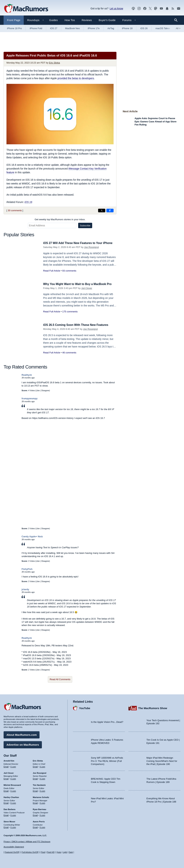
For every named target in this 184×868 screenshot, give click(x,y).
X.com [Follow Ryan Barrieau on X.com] (42, 815)
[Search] (177, 20)
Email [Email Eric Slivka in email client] (35, 766)
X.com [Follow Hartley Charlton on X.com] (13, 802)
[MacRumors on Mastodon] (156, 9)
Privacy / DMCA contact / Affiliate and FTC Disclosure (27, 842)
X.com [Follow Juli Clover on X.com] (13, 778)
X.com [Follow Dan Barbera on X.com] (13, 815)
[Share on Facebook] (110, 211)
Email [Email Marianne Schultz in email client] (35, 802)
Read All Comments (60, 679)
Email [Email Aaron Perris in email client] (35, 827)
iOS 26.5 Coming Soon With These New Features (78, 325)
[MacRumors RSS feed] (173, 9)
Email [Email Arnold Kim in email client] (6, 766)
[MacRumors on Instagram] (139, 9)
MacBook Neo (73, 28)
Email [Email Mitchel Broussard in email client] (6, 790)
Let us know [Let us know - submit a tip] (116, 8)
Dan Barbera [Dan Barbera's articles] (9, 809)
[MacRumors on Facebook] (145, 9)
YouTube (85, 707)
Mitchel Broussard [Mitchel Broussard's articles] (12, 784)
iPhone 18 (127, 28)
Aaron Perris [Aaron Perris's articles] (39, 821)
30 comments (15, 210)
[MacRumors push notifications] (167, 9)
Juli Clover (87, 292)
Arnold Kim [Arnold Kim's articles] (9, 760)
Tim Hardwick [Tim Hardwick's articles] (39, 784)
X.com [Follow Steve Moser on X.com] (13, 827)
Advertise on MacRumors (23, 744)
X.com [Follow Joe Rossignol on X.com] (42, 778)
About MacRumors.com (22, 734)
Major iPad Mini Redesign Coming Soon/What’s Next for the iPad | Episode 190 (162, 760)
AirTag (111, 28)
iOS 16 (28, 202)
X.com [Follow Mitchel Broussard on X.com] (13, 790)
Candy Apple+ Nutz (32, 536)
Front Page (14, 20)
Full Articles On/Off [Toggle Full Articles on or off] (30, 852)
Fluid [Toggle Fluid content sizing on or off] (43, 852)
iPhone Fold (36, 28)
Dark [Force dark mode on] (71, 852)
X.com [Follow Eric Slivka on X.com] (42, 766)
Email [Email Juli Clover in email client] (6, 778)
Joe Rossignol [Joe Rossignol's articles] (40, 772)
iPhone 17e (94, 28)
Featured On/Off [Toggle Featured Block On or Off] (12, 852)
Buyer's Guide (107, 20)
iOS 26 (144, 28)
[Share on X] (102, 211)
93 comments (69, 275)
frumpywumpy (30, 398)
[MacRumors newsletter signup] (179, 9)
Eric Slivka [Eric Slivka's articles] (38, 760)
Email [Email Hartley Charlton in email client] (6, 802)
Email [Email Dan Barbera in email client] (6, 815)
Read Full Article (52, 275)
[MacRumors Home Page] (26, 9)
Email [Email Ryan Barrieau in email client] (35, 815)
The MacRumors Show (153, 707)
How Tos (70, 20)
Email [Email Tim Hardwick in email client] (35, 790)
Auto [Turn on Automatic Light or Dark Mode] (59, 852)
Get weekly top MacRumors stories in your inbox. (60, 219)
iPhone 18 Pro (14, 28)
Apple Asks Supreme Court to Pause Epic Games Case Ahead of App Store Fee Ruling (156, 121)
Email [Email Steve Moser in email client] (6, 827)
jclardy (25, 589)
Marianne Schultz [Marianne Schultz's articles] (41, 796)
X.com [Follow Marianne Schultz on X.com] (42, 802)
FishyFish (27, 569)
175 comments (70, 316)
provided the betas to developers (76, 78)
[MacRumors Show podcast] (133, 9)
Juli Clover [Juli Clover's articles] (9, 772)
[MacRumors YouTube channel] (161, 9)
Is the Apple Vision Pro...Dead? (107, 721)
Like (38, 390)
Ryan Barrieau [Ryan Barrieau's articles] (40, 809)
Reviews (87, 20)
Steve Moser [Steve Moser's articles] (9, 821)
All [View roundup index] (178, 28)
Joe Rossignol (91, 251)
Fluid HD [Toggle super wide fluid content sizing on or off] (51, 852)
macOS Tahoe (163, 28)
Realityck (27, 375)
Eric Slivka (55, 63)
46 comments (69, 353)
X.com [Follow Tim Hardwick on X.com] (42, 790)
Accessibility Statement (14, 847)
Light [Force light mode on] (65, 852)
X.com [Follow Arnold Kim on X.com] (13, 766)
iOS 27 (54, 28)
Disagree (45, 390)
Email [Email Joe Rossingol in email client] (35, 778)
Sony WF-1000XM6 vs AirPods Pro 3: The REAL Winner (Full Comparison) (107, 760)
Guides (54, 20)
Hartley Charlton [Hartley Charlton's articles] (11, 796)
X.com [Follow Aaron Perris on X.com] (42, 827)
